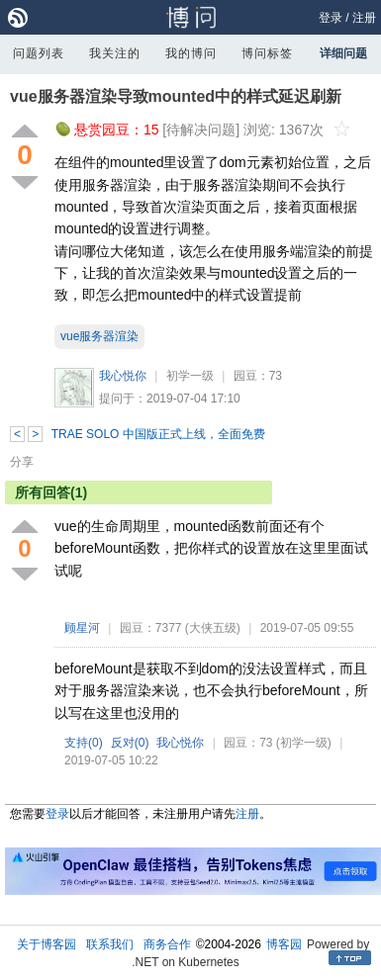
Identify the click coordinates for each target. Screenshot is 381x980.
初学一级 (190, 376)
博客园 (284, 944)
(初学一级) (304, 743)
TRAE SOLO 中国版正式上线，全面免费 (158, 434)
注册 (364, 18)
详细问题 (343, 53)
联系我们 (110, 944)
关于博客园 (47, 944)
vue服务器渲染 (99, 336)
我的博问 (191, 53)
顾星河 (82, 628)
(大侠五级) (213, 628)
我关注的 (115, 53)
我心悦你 (123, 376)
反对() (130, 743)
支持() (84, 743)
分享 (22, 462)
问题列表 (39, 53)
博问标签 (267, 53)
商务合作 (167, 944)
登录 (331, 18)
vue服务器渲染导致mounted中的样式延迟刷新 (176, 96)
